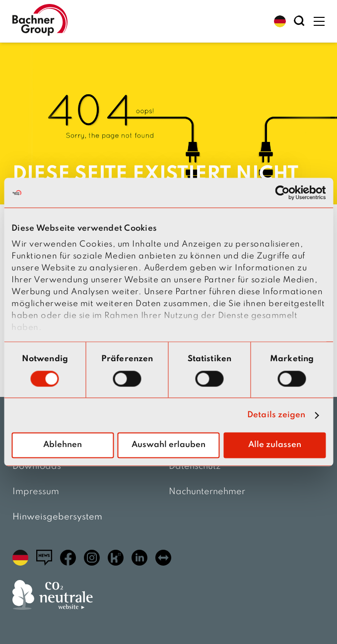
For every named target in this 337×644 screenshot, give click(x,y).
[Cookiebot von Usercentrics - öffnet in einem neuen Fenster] (282, 193)
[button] (280, 21)
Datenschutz (195, 466)
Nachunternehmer (207, 492)
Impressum (36, 492)
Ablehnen (63, 445)
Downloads (37, 466)
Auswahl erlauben (168, 445)
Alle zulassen (275, 445)
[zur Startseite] (40, 21)
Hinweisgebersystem (57, 517)
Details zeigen (276, 415)
